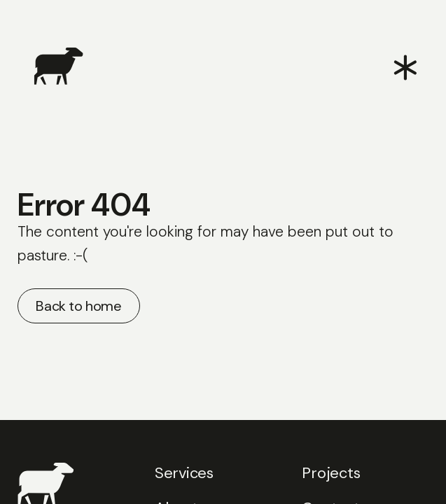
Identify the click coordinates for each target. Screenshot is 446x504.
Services (184, 473)
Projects (331, 473)
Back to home (78, 306)
